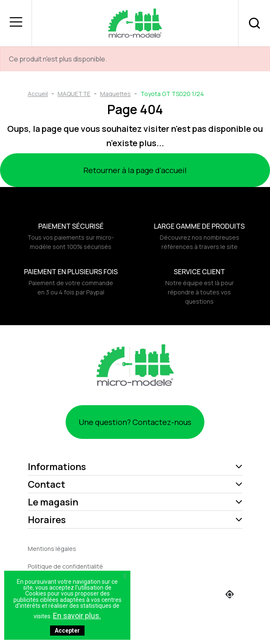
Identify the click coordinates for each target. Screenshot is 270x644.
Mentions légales (52, 549)
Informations (57, 467)
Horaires (47, 520)
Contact (46, 484)
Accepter (67, 631)
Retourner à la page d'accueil (135, 170)
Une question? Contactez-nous (135, 422)
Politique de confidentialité (65, 566)
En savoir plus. (77, 616)
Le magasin (53, 502)
